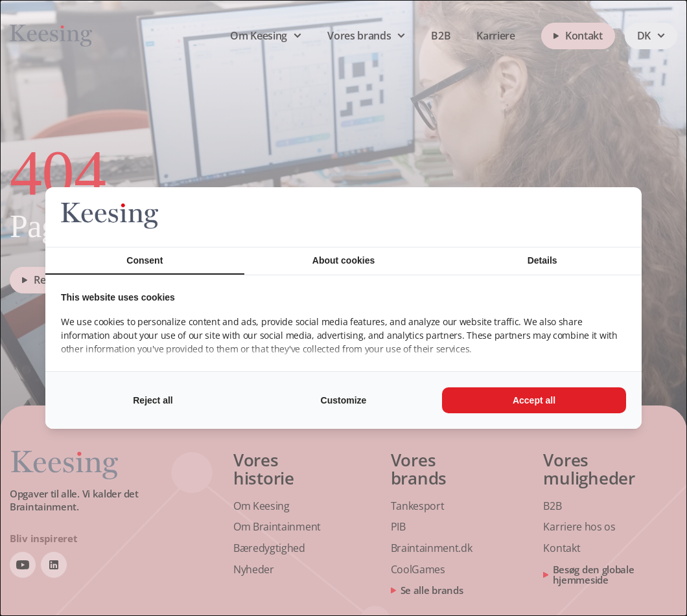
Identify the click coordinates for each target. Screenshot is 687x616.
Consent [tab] (145, 260)
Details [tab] (542, 260)
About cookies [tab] (343, 260)
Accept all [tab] (534, 400)
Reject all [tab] (153, 400)
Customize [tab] (344, 400)
